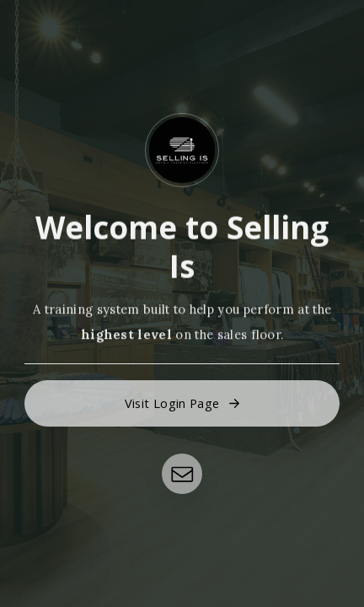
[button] (182, 403)
